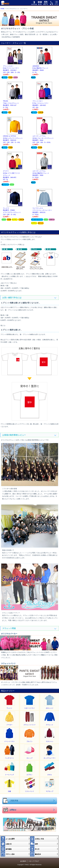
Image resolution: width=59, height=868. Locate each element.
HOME (2, 9)
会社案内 (23, 861)
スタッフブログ (34, 861)
